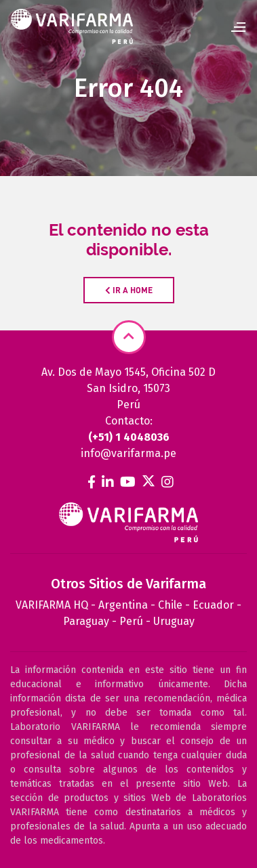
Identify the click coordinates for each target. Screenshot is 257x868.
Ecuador (213, 605)
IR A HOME (129, 290)
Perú (131, 621)
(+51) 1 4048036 (129, 437)
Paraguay (86, 621)
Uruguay (174, 621)
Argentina (123, 605)
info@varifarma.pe (128, 453)
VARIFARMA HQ (52, 605)
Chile (170, 605)
